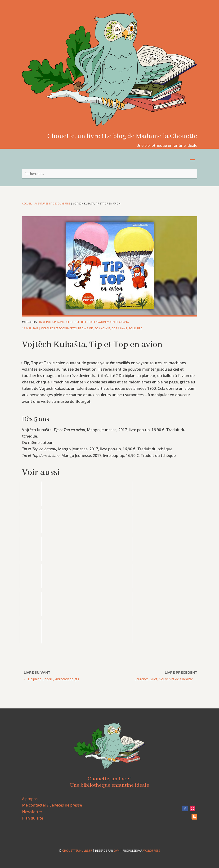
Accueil (27, 204)
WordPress (152, 851)
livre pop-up (47, 322)
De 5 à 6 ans (86, 328)
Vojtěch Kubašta (118, 322)
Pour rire (135, 328)
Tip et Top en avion (93, 322)
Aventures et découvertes (52, 204)
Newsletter (32, 812)
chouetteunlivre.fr (77, 851)
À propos (30, 799)
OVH (117, 851)
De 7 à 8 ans (119, 328)
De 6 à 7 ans (103, 328)
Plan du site (33, 818)
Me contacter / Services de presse (52, 805)
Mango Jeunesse (68, 322)
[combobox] (110, 174)
